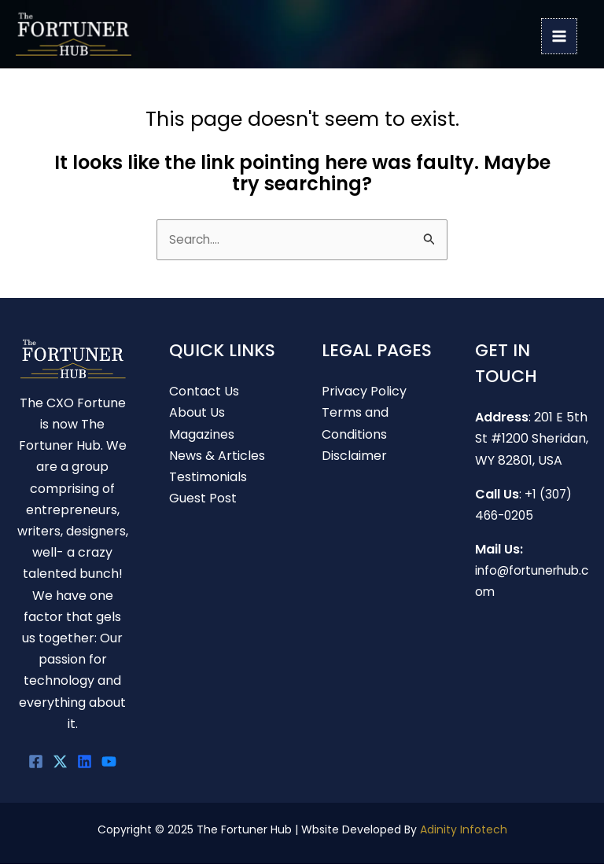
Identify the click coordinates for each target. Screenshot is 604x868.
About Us (197, 416)
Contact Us (204, 394)
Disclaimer (354, 459)
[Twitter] (60, 765)
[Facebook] (36, 765)
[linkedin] (85, 765)
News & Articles (217, 459)
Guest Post (203, 501)
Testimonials (208, 480)
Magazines (202, 438)
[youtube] (109, 765)
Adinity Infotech (464, 833)
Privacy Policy (364, 394)
